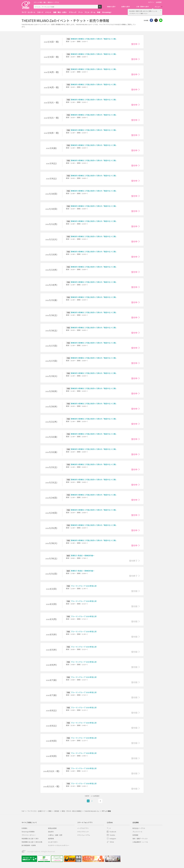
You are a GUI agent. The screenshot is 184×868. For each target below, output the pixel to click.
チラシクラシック (83, 832)
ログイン (151, 2)
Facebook (113, 832)
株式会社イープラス (139, 828)
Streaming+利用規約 (28, 832)
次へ (100, 801)
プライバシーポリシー (29, 835)
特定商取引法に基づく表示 (30, 839)
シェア (151, 20)
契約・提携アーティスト (140, 839)
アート (80, 12)
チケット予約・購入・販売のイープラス (46, 2)
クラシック (73, 12)
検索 (102, 8)
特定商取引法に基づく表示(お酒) (32, 842)
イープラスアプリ (83, 828)
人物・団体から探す (142, 7)
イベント (48, 12)
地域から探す (111, 7)
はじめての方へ (53, 842)
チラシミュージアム (84, 835)
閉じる (161, 10)
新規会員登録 (52, 828)
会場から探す (126, 7)
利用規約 (24, 828)
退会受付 (51, 832)
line (161, 20)
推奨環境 (51, 839)
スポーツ (40, 12)
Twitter (156, 20)
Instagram (113, 839)
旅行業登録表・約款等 (29, 845)
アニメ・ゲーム (90, 12)
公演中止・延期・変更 (55, 835)
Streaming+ (107, 12)
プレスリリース (137, 832)
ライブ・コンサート (28, 12)
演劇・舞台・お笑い (60, 12)
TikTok (112, 842)
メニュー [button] (157, 7)
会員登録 (159, 2)
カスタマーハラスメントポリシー (59, 845)
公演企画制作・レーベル (140, 842)
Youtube (112, 835)
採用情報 (135, 835)
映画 (99, 12)
